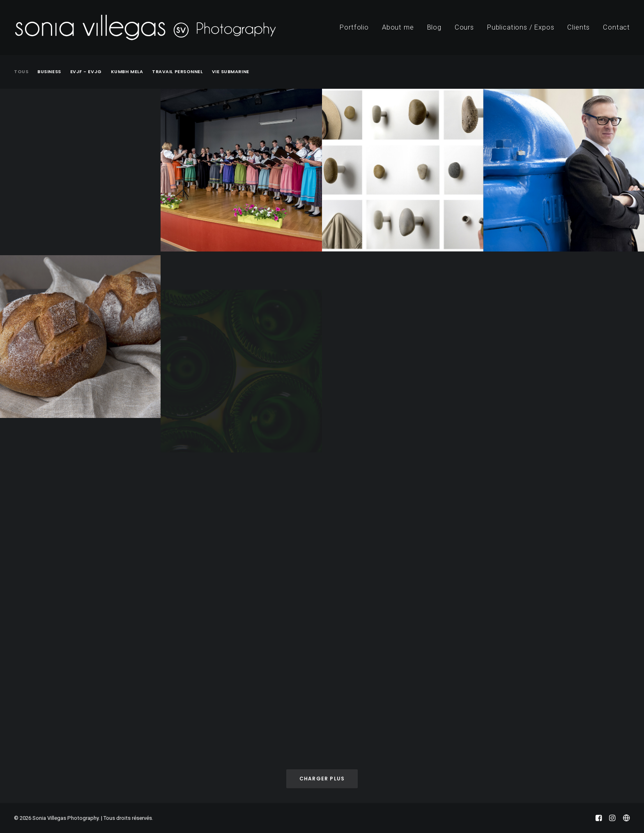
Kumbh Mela (127, 72)
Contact (616, 27)
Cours (464, 27)
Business (49, 72)
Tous (21, 72)
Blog (434, 27)
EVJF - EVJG (86, 72)
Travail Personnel (177, 72)
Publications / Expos (521, 27)
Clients (578, 27)
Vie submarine (231, 72)
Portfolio (354, 27)
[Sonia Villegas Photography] (145, 28)
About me (398, 27)
